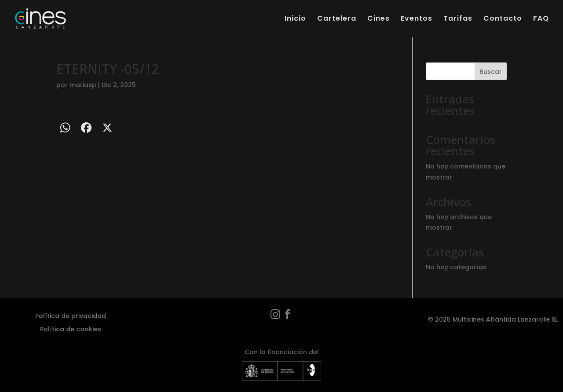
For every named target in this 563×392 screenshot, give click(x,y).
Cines (378, 19)
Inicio (295, 19)
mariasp (83, 85)
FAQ (541, 19)
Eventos (417, 19)
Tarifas (458, 19)
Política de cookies (71, 328)
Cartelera (337, 19)
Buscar (491, 72)
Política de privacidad (71, 315)
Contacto (503, 19)
